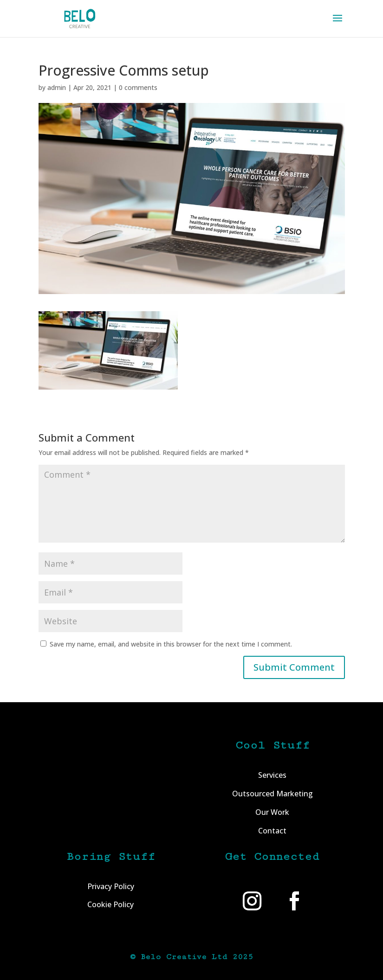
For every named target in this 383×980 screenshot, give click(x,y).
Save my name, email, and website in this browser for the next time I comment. (171, 644)
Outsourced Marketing (273, 794)
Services (272, 775)
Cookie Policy (110, 904)
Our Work (272, 812)
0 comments (138, 87)
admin (57, 87)
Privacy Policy (111, 886)
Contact (272, 831)
